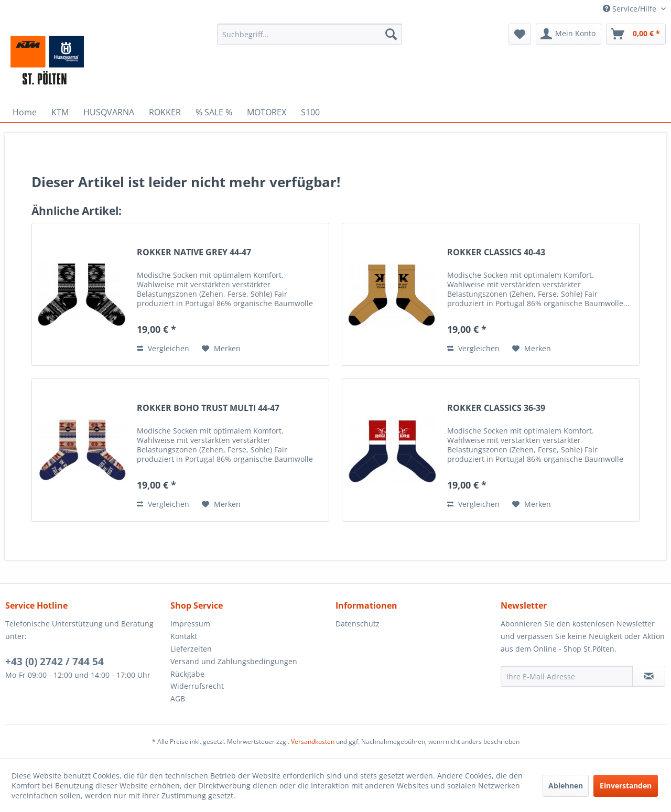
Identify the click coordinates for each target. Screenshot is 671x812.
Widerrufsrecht (197, 686)
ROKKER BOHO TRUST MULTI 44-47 (208, 408)
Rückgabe (187, 674)
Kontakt (184, 636)
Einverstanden (626, 786)
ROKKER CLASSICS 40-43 (496, 252)
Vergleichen (163, 348)
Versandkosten (313, 741)
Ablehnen (566, 786)
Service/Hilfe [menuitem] (631, 9)
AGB (178, 699)
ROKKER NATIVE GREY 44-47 (194, 252)
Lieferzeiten (191, 649)
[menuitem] (310, 34)
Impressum (190, 624)
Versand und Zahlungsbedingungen (234, 661)
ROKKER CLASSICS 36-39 (496, 408)
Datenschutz (358, 624)
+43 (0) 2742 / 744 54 (55, 662)
